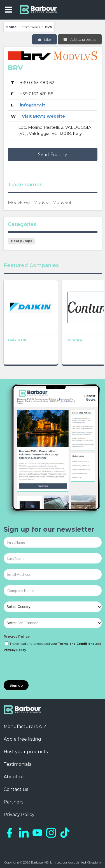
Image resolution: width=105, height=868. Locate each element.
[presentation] (46, 667)
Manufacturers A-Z (25, 726)
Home (11, 27)
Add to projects (79, 39)
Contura (74, 340)
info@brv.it (32, 105)
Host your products (26, 752)
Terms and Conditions (76, 644)
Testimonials (17, 764)
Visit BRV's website (43, 116)
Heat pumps (22, 241)
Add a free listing (22, 739)
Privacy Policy (17, 637)
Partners (13, 802)
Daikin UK (17, 340)
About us (14, 777)
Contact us (16, 789)
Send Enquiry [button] (53, 154)
